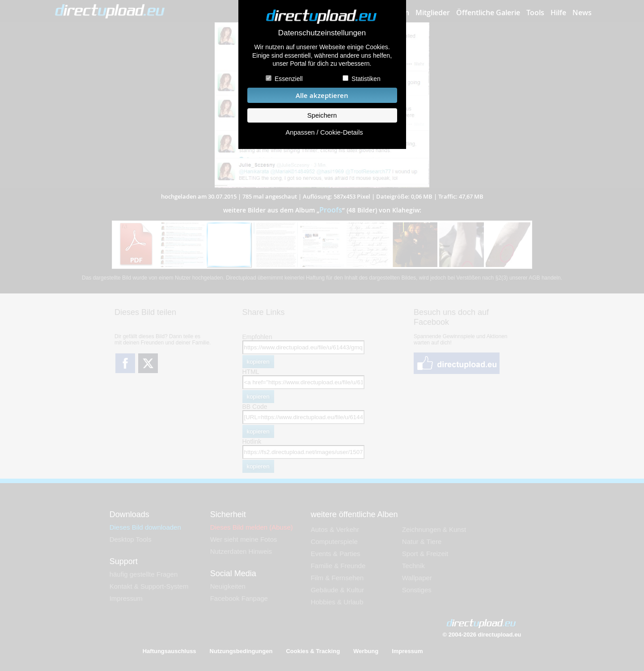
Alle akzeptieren (322, 96)
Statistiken (366, 79)
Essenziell (289, 79)
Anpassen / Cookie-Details (324, 132)
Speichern (322, 115)
